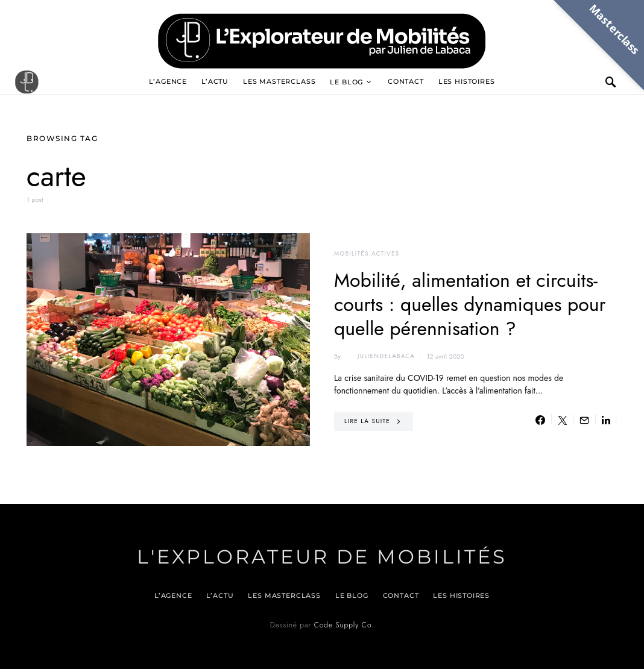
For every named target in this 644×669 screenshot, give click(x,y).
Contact (406, 81)
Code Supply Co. (344, 625)
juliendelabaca (379, 356)
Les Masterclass (279, 81)
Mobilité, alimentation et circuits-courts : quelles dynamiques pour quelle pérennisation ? (470, 304)
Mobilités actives (367, 253)
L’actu (215, 81)
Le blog (346, 82)
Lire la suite (367, 421)
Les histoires (467, 81)
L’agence (168, 81)
